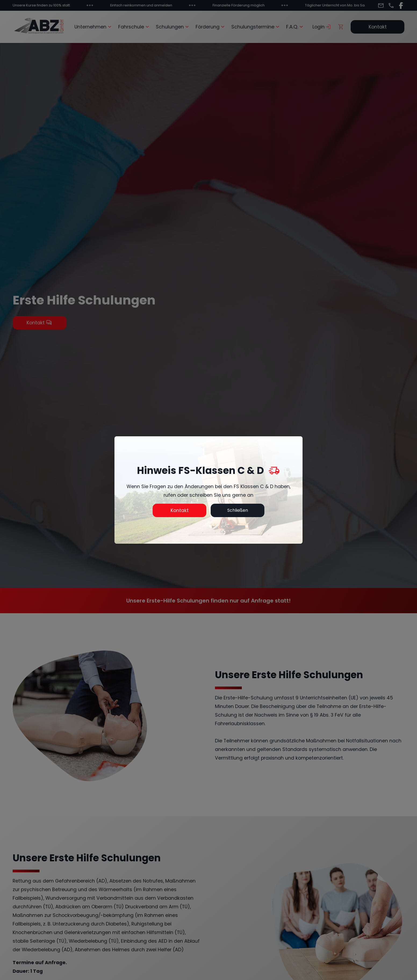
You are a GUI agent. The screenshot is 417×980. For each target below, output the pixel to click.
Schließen (238, 510)
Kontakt (180, 510)
